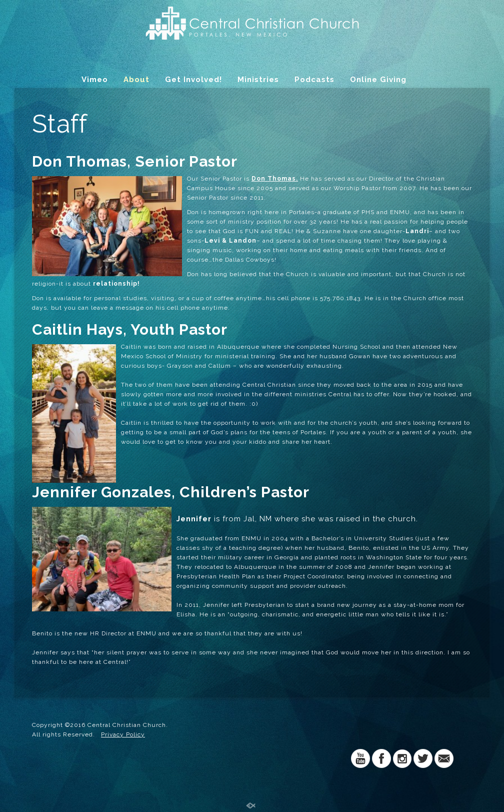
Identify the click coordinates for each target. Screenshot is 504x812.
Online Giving (378, 80)
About (136, 80)
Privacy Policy (123, 734)
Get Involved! (193, 80)
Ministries (258, 80)
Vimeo (95, 80)
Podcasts (314, 80)
